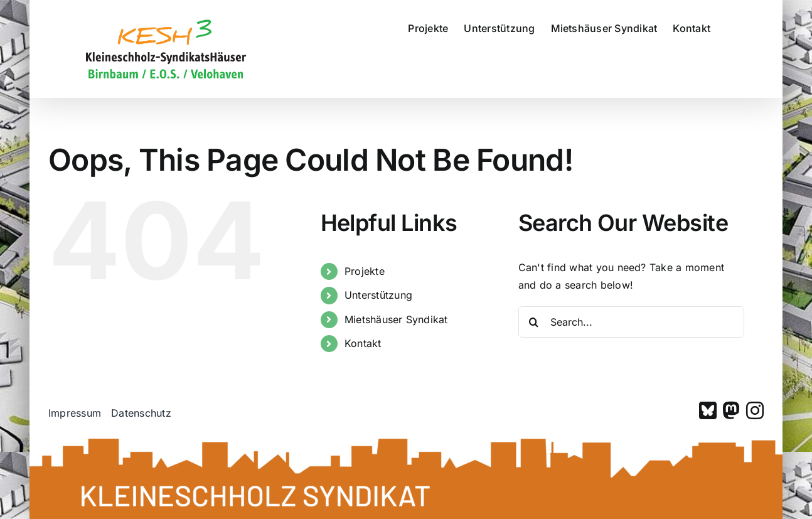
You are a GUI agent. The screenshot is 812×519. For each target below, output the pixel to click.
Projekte (365, 271)
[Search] (534, 322)
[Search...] (631, 322)
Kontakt (363, 343)
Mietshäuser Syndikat (396, 319)
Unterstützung (378, 295)
